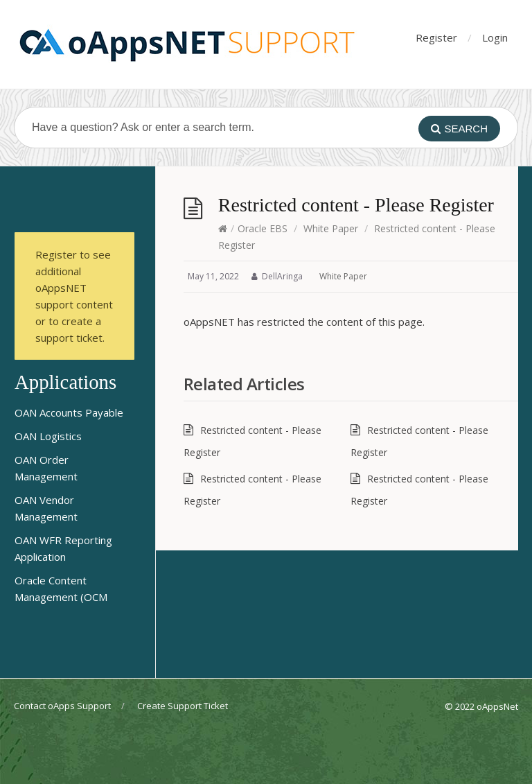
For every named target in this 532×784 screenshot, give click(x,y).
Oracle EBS (263, 228)
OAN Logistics (48, 436)
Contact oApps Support (62, 706)
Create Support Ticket (183, 706)
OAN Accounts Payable (69, 412)
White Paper (331, 228)
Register (436, 37)
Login (495, 37)
